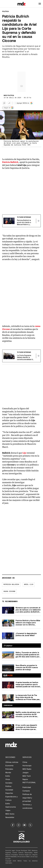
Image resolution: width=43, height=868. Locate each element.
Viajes (8, 810)
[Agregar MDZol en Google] (24, 103)
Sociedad (9, 790)
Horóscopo (27, 766)
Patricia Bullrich (11, 584)
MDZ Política (9, 96)
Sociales (9, 783)
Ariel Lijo (29, 584)
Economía (9, 766)
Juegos (25, 773)
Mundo (8, 773)
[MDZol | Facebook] (13, 825)
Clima (25, 762)
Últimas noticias (12, 762)
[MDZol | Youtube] (24, 825)
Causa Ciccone (9, 591)
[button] (40, 4)
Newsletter (10, 817)
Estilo (8, 776)
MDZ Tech (27, 776)
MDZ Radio (27, 769)
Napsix (25, 779)
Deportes (9, 793)
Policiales (9, 769)
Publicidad (27, 787)
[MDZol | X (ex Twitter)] (30, 825)
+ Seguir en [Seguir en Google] (8, 108)
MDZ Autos (10, 814)
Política (5, 12)
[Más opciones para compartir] (10, 103)
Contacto (26, 791)
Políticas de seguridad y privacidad (27, 798)
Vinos (8, 779)
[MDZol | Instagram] (19, 825)
